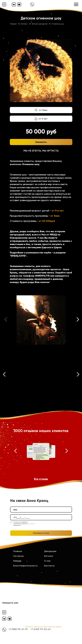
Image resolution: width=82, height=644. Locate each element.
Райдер (17, 561)
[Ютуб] (19, 4)
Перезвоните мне (41, 533)
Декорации (50, 551)
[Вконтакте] (14, 4)
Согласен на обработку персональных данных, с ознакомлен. (24, 524)
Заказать (41, 142)
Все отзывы (41, 479)
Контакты (49, 566)
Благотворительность (25, 566)
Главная (18, 551)
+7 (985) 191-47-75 (18, 629)
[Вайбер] (4, 4)
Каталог (49, 556)
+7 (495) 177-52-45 (40, 629)
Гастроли (18, 556)
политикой (32, 524)
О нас (47, 561)
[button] (78, 320)
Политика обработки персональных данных (43, 627)
